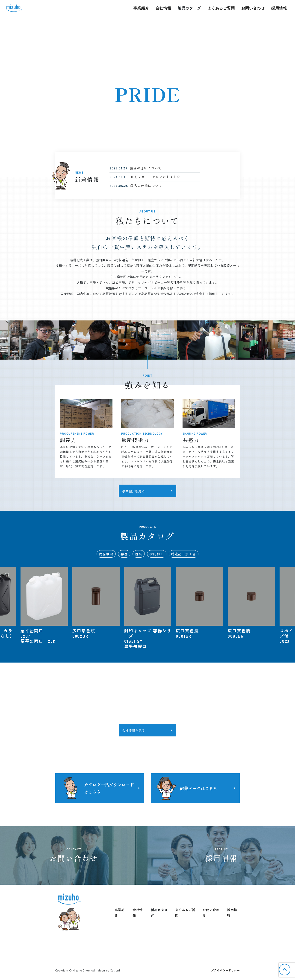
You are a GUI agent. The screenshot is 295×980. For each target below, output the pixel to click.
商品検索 (106, 554)
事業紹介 (141, 8)
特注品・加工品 (184, 554)
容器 (124, 554)
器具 (139, 554)
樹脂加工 (157, 554)
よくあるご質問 (221, 8)
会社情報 (163, 8)
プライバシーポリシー (225, 970)
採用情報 (279, 8)
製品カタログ (189, 8)
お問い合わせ (253, 8)
